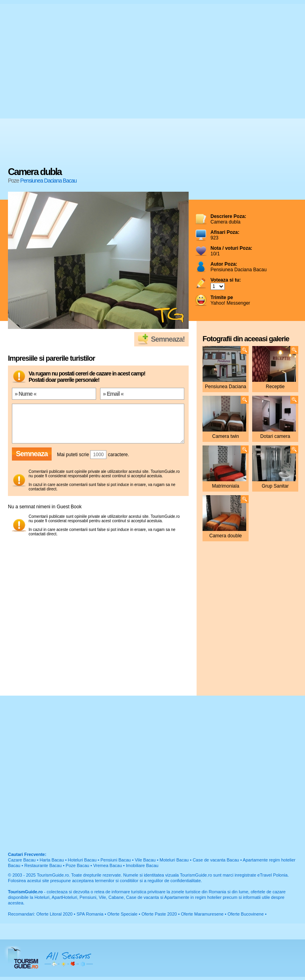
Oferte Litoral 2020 (55, 914)
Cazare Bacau (22, 860)
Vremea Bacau (108, 865)
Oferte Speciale (122, 914)
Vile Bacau (145, 860)
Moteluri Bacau (174, 860)
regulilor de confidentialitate (174, 881)
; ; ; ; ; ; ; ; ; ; (218, 286)
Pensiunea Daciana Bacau (48, 181)
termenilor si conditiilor (117, 881)
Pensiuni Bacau (116, 860)
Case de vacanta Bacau (216, 860)
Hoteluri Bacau (82, 860)
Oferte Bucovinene (246, 914)
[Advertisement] (74, 87)
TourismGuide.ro (53, 875)
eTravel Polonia (272, 875)
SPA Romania (90, 914)
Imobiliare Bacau (142, 865)
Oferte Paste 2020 (159, 914)
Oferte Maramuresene (202, 914)
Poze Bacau (77, 865)
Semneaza (32, 454)
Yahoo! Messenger (230, 300)
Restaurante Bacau (43, 865)
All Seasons (69, 958)
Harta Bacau (52, 860)
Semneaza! (168, 339)
